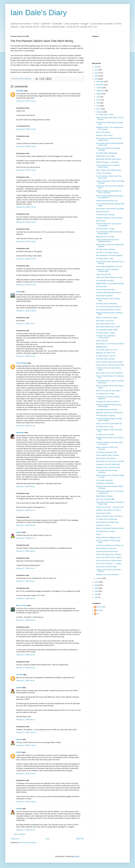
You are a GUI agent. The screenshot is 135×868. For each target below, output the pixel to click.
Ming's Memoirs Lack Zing (105, 237)
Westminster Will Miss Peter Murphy (109, 159)
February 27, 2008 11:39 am (26, 745)
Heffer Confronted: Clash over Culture (109, 516)
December (100, 82)
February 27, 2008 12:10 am (26, 259)
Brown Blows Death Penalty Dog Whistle (110, 209)
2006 (97, 585)
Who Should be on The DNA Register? (109, 256)
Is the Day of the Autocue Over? (107, 552)
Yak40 (18, 292)
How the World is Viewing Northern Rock (110, 365)
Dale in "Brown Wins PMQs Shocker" (109, 170)
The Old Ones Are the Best (105, 290)
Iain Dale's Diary (39, 13)
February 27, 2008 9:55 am (26, 720)
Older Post (80, 839)
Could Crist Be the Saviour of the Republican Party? (107, 241)
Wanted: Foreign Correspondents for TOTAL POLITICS (109, 192)
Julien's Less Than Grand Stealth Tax (109, 424)
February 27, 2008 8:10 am (26, 510)
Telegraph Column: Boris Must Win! (108, 467)
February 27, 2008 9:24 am (26, 620)
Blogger (77, 856)
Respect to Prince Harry (104, 135)
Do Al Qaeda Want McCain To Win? (108, 310)
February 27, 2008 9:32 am (26, 655)
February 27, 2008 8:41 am (26, 538)
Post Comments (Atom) (28, 843)
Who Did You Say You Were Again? (108, 391)
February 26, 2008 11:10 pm (26, 170)
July (98, 97)
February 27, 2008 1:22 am (26, 324)
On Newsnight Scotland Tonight (107, 330)
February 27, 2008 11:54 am (26, 774)
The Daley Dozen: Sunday (105, 229)
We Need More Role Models (106, 458)
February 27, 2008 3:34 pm (26, 830)
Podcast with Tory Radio (104, 296)
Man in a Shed (21, 605)
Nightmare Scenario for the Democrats (109, 413)
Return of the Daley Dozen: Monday (108, 554)
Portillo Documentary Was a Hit (107, 201)
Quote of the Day (102, 341)
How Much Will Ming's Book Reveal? (109, 293)
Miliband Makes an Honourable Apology (110, 284)
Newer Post (15, 839)
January (99, 578)
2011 (97, 70)
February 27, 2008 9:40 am (26, 668)
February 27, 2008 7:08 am (26, 487)
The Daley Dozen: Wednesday (107, 153)
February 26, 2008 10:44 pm (26, 101)
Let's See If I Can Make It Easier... (108, 253)
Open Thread (101, 221)
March (99, 109)
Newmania (20, 433)
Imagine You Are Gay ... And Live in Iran (110, 507)
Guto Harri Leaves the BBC (105, 499)
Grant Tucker (101, 607)
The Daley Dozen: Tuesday (105, 333)
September (100, 91)
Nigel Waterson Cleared (104, 496)
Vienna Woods (22, 363)
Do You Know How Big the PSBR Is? (109, 307)
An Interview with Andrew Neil (106, 452)
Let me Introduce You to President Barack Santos (108, 166)
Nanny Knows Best (103, 212)
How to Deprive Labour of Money (107, 455)
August (99, 94)
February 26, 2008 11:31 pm (26, 222)
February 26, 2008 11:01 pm (26, 129)
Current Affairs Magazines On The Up (109, 267)
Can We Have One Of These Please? (109, 561)
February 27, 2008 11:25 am (26, 732)
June (98, 100)
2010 (97, 73)
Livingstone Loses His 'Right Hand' (108, 464)
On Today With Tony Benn (105, 281)
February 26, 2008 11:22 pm (26, 207)
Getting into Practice (103, 525)
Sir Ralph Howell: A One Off (106, 356)
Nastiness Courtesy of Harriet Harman (109, 218)
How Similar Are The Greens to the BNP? (110, 461)
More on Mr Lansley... (104, 132)
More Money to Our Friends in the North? (110, 344)
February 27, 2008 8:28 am (26, 525)
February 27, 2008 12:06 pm (26, 802)
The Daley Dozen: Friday (105, 115)
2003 (97, 594)
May (98, 103)
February (100, 112)
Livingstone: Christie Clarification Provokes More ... (107, 270)
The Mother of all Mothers (105, 483)
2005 (97, 588)
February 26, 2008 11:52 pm (26, 242)
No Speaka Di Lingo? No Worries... (108, 402)
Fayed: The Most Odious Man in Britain (110, 362)
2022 (97, 67)
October (99, 88)
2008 (97, 79)
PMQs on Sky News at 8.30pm (107, 318)
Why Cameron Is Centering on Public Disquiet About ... (109, 139)
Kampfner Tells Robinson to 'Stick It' (108, 510)
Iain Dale (19, 675)
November (100, 85)
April (98, 106)
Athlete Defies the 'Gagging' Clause (108, 538)
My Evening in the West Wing (106, 567)
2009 (97, 76)
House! (99, 534)
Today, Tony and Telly (103, 274)
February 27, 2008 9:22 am (26, 598)
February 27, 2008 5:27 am (26, 426)
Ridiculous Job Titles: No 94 (106, 353)
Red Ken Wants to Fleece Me (106, 548)
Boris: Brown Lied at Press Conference (109, 373)
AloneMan (20, 91)
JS (98, 614)
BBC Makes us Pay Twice (105, 321)
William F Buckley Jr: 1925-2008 (107, 162)
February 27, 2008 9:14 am (26, 568)
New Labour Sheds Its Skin (105, 324)
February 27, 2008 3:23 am (26, 356)
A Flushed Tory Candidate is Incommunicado (106, 337)
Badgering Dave (102, 347)
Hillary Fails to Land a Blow (105, 156)
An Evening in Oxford (103, 513)
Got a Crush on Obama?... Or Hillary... (109, 564)
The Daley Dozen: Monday (105, 215)
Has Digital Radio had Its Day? (107, 410)
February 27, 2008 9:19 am (26, 581)
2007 (97, 582)
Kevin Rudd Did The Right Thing (107, 522)
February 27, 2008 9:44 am (26, 681)
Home (48, 839)
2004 (97, 591)
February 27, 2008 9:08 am (26, 551)
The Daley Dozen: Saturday (106, 249)
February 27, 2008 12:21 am (26, 285)
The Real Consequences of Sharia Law (110, 545)
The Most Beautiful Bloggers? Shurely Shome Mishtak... (109, 420)
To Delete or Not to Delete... (106, 435)
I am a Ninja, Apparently (104, 480)
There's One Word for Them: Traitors (109, 557)
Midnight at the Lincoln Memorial (107, 575)
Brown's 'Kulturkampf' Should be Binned (110, 528)
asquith (19, 532)
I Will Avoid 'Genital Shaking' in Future (109, 277)
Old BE (19, 752)
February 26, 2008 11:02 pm (26, 146)
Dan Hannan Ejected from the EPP (108, 327)
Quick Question (101, 287)
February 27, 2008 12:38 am (26, 311)
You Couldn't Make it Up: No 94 (107, 350)
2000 (97, 597)
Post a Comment (19, 834)
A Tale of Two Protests (104, 173)
